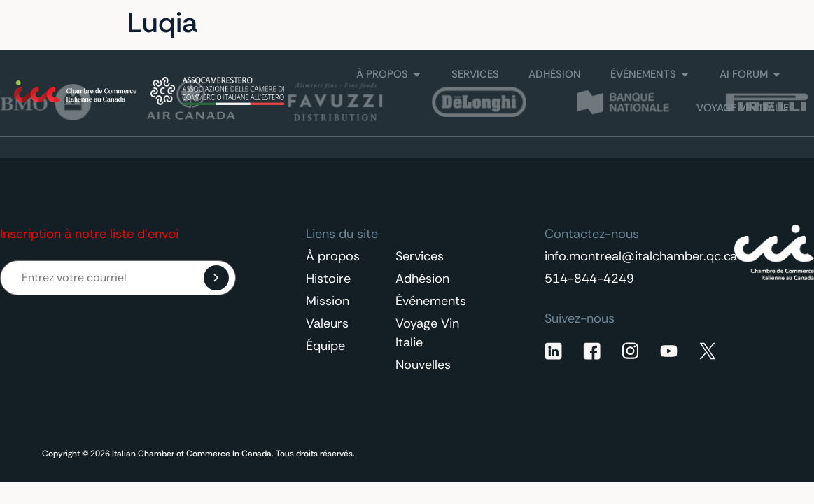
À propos (333, 256)
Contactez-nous (653, 23)
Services (420, 256)
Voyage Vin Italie (427, 333)
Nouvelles (423, 365)
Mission (328, 301)
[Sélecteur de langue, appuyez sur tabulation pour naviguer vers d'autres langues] (760, 23)
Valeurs (327, 323)
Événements (431, 301)
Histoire (328, 279)
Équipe (325, 346)
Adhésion (422, 279)
